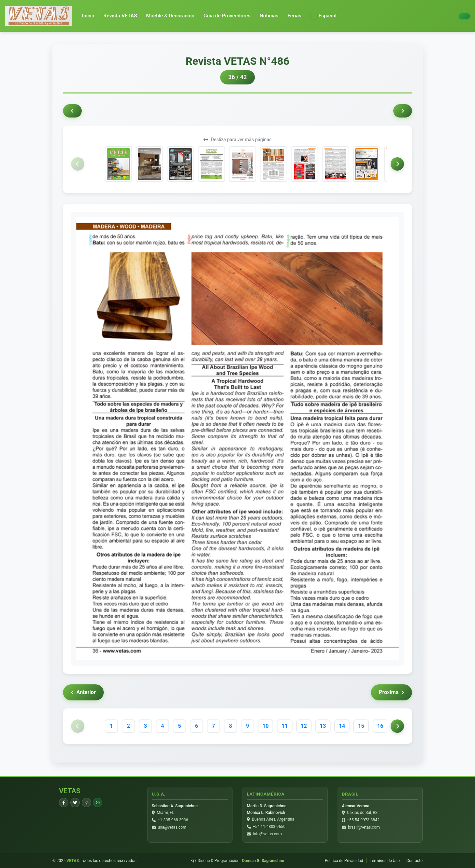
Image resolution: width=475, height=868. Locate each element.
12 (304, 726)
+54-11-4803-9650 (269, 827)
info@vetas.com (267, 834)
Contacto (414, 861)
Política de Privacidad (344, 861)
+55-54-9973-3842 (363, 820)
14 (342, 726)
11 (285, 726)
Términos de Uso (385, 861)
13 (323, 726)
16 (380, 726)
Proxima (391, 692)
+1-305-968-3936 (173, 820)
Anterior (83, 692)
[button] (324, 16)
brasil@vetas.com (364, 827)
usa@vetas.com (172, 827)
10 (266, 726)
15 (361, 726)
